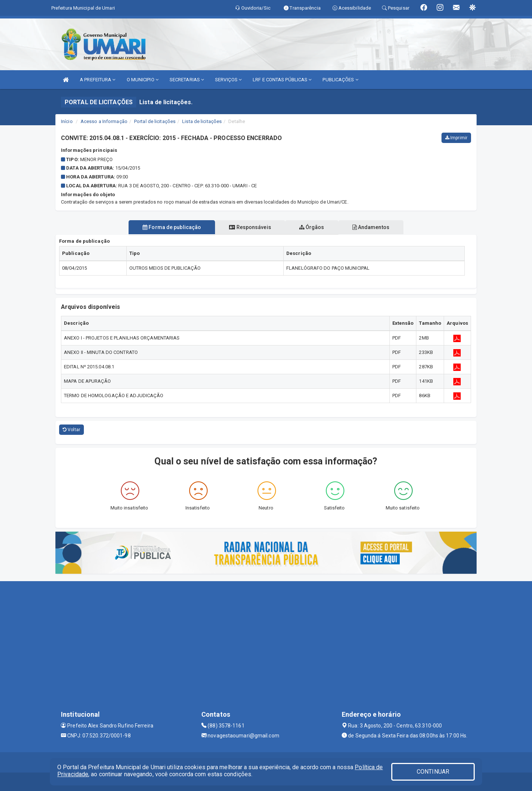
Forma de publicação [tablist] (167, 227)
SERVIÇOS (228, 80)
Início (67, 121)
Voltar (71, 430)
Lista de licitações (202, 121)
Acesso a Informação (104, 121)
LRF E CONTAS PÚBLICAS (282, 80)
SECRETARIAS (187, 80)
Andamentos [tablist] (375, 227)
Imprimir (456, 138)
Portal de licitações (155, 121)
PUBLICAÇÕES (340, 80)
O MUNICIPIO (143, 80)
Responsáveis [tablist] (248, 227)
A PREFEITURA (98, 80)
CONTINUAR (433, 772)
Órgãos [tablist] (313, 227)
